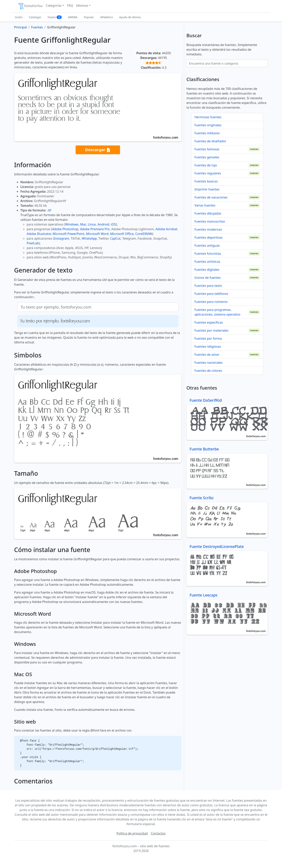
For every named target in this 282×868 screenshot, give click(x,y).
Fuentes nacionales (209, 363)
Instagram (61, 238)
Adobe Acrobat (166, 229)
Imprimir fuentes (207, 189)
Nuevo (55, 17)
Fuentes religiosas (208, 346)
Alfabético (107, 17)
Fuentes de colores (208, 371)
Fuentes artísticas (207, 262)
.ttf (49, 210)
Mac (83, 224)
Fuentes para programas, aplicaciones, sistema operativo (217, 312)
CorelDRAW (144, 234)
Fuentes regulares (208, 173)
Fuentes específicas (209, 322)
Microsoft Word (97, 234)
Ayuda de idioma (130, 17)
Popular (89, 17)
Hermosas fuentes (208, 117)
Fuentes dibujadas (208, 213)
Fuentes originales (208, 125)
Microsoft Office (122, 234)
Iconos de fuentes (208, 278)
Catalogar (35, 17)
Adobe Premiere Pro (95, 229)
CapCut (115, 238)
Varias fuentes (205, 205)
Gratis (19, 17)
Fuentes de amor (207, 355)
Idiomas (82, 5)
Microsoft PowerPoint (68, 234)
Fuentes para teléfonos (211, 294)
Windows (72, 224)
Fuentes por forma (208, 338)
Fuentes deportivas (208, 237)
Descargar (98, 150)
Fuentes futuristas (208, 254)
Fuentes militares (207, 133)
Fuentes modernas (208, 229)
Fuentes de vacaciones (211, 197)
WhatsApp (89, 238)
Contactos (158, 833)
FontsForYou (30, 6)
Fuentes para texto (208, 286)
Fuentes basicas (206, 181)
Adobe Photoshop (65, 229)
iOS (113, 224)
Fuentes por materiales (211, 330)
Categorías (54, 5)
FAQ (70, 5)
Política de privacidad (132, 833)
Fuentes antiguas (207, 245)
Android (103, 224)
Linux (92, 224)
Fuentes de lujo (206, 165)
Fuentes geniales (207, 157)
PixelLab (33, 243)
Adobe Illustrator (39, 234)
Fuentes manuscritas (210, 221)
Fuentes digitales (207, 270)
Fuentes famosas (207, 149)
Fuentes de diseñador (210, 141)
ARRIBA (73, 17)
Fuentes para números (211, 302)
